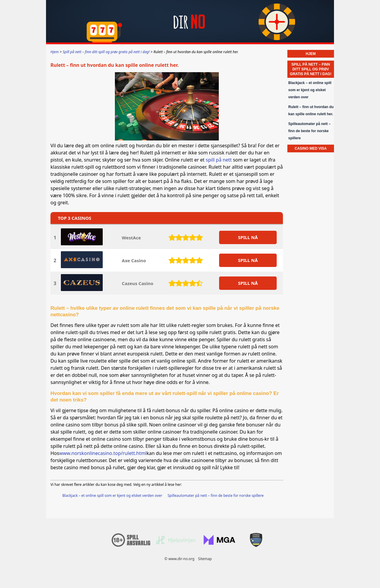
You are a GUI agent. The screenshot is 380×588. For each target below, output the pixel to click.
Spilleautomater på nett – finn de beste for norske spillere (216, 495)
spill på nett (219, 160)
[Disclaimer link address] (176, 543)
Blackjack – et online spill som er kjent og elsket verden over (112, 495)
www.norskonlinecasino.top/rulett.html (103, 453)
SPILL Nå (248, 237)
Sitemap (205, 559)
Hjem (311, 54)
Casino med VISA (311, 148)
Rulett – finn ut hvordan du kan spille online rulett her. (311, 110)
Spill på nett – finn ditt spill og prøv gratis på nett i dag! (311, 69)
